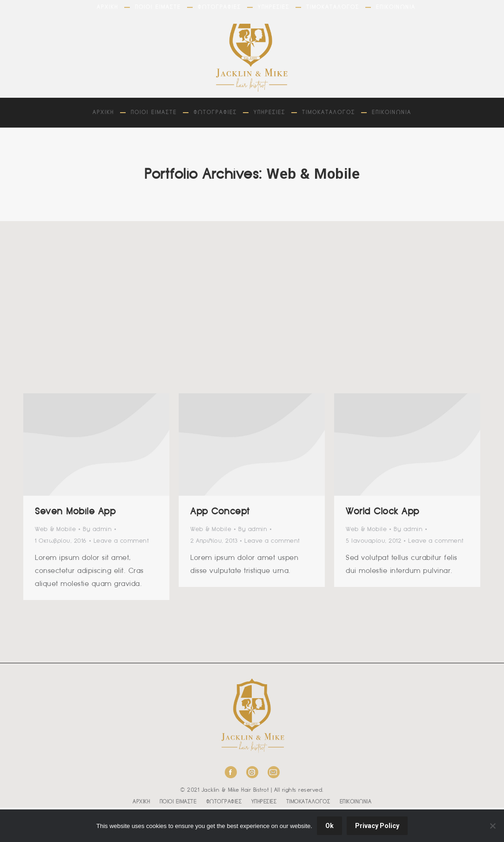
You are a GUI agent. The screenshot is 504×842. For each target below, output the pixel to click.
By (97, 529)
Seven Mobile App (75, 512)
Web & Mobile (55, 529)
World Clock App (383, 512)
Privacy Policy (377, 826)
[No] (492, 826)
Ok (329, 826)
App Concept (220, 512)
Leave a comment (121, 541)
